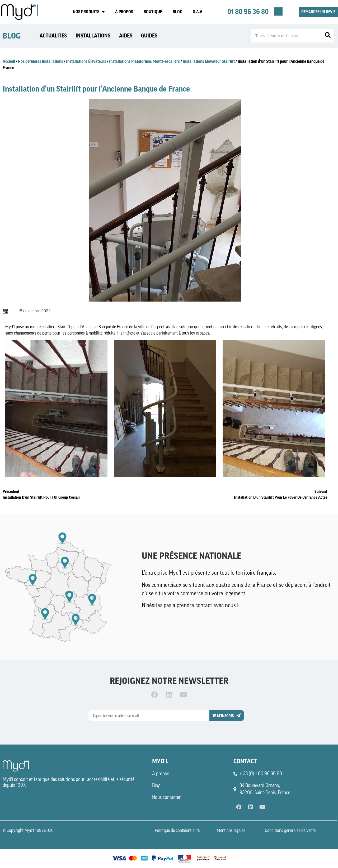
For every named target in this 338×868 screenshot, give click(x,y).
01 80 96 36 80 (248, 12)
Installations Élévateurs (86, 61)
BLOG (178, 12)
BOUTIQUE (153, 12)
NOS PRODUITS (89, 12)
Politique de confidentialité (177, 831)
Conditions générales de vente (290, 831)
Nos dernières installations (41, 61)
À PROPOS (124, 12)
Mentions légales (231, 831)
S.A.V (198, 12)
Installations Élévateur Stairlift (209, 61)
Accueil (9, 61)
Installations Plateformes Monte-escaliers (144, 61)
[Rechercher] (328, 36)
